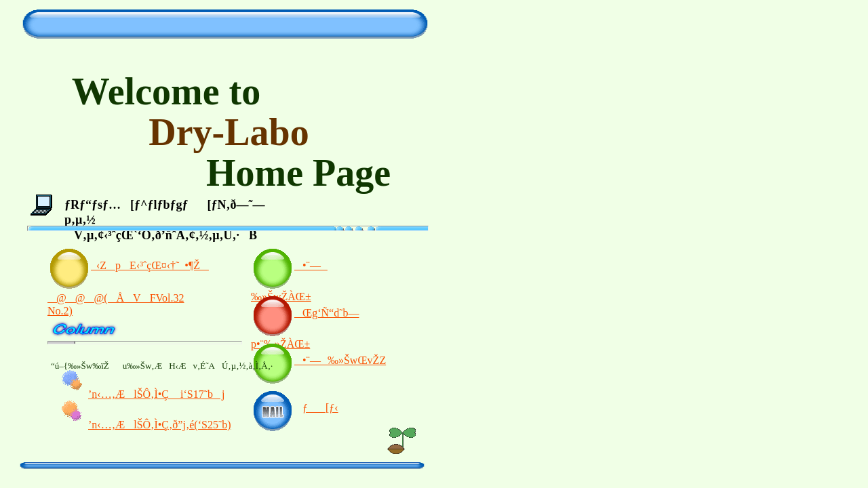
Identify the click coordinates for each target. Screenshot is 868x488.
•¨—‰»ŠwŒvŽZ (318, 360)
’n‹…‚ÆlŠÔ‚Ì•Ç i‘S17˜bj (156, 394)
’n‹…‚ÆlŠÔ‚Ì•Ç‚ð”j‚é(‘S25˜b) (160, 425)
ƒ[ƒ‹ (320, 408)
